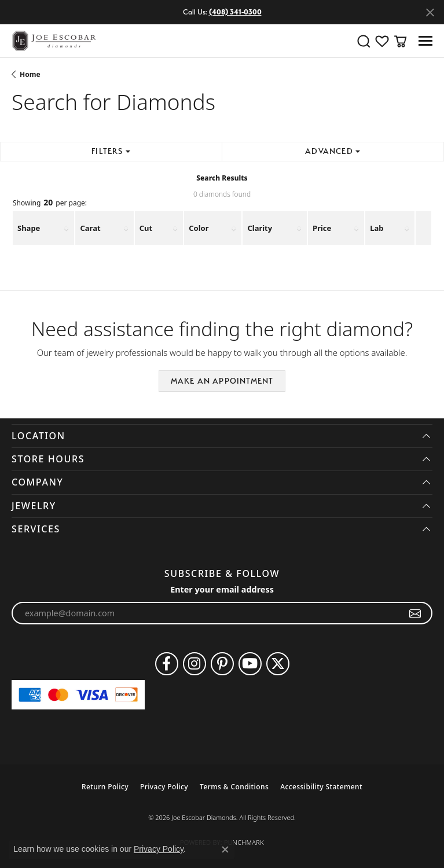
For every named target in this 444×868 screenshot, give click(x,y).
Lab (377, 228)
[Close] (430, 12)
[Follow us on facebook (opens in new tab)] (167, 664)
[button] (364, 41)
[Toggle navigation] (425, 41)
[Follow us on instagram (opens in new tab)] (195, 664)
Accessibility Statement (321, 787)
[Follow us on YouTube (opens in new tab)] (250, 664)
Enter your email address (222, 589)
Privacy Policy (164, 787)
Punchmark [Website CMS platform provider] (244, 842)
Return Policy (105, 787)
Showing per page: (50, 203)
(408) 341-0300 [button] (235, 12)
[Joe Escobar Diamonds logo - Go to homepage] (54, 41)
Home (30, 74)
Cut (146, 228)
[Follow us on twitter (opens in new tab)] (278, 664)
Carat (90, 228)
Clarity (260, 228)
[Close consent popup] (225, 849)
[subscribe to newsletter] (415, 613)
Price (322, 228)
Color (199, 228)
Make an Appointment (222, 381)
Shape (29, 228)
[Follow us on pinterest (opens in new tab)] (222, 664)
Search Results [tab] (222, 178)
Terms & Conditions (234, 787)
